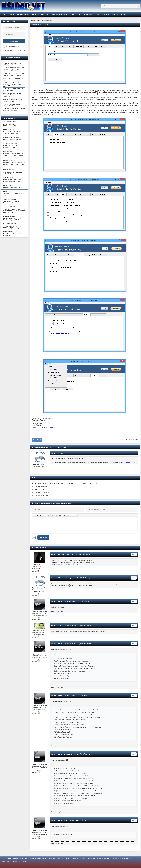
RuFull (60, 601)
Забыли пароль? (8, 51)
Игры (97, 15)
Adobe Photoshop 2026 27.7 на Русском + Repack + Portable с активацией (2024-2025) (14, 69)
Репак (12, 15)
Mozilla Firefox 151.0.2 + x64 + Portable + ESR (13, 64)
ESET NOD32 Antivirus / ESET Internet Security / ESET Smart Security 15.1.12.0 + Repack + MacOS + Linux (66, 483)
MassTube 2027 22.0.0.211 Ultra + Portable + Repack (14, 90)
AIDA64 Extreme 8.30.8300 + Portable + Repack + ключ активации (13, 95)
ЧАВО (114, 15)
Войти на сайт (14, 41)
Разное (105, 15)
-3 (37, 440)
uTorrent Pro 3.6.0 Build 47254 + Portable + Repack (14, 100)
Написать (125, 15)
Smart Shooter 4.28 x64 (41, 495)
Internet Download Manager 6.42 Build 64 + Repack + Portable (14, 75)
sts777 (60, 626)
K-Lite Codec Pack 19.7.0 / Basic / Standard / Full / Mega (14, 109)
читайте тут (130, 462)
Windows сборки (23, 15)
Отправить (43, 537)
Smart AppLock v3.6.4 (40, 486)
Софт (5, 15)
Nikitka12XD (62, 578)
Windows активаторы (59, 15)
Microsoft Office (75, 15)
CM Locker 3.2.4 (39, 489)
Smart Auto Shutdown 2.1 (41, 492)
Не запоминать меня (12, 47)
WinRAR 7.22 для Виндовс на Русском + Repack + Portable (13, 79)
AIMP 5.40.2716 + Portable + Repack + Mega (13, 105)
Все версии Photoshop (40, 15)
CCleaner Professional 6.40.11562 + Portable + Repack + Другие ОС (13, 84)
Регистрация (21, 51)
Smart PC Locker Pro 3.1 (48, 427)
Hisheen (61, 555)
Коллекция (88, 15)
